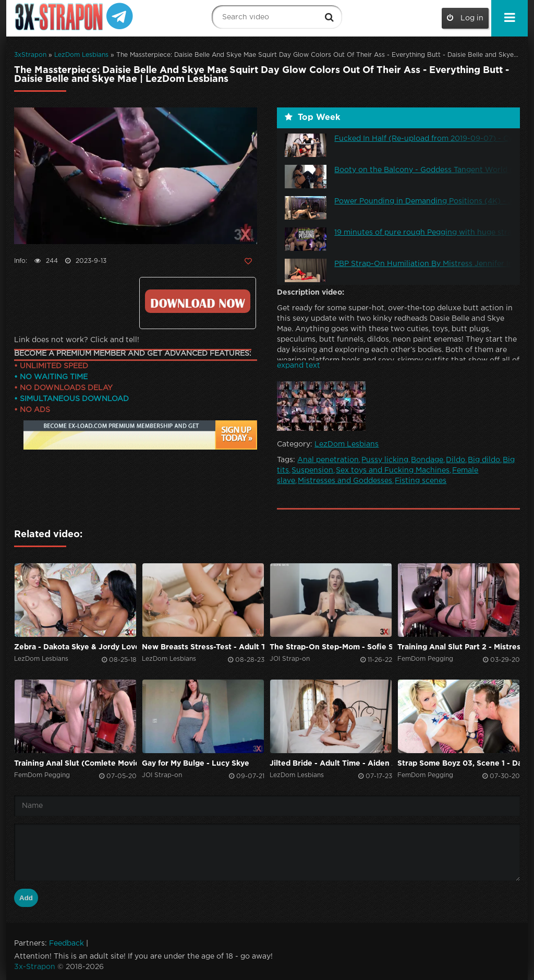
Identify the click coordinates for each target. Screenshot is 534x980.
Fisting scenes (421, 481)
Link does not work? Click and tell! (77, 340)
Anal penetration (328, 460)
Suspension (312, 470)
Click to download (197, 301)
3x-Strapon (35, 967)
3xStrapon (30, 55)
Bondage (427, 460)
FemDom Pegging (425, 659)
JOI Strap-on (290, 659)
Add (26, 898)
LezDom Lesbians (81, 55)
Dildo (456, 460)
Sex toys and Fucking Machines (393, 470)
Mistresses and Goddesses (345, 481)
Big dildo (484, 460)
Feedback (66, 943)
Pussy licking (385, 460)
